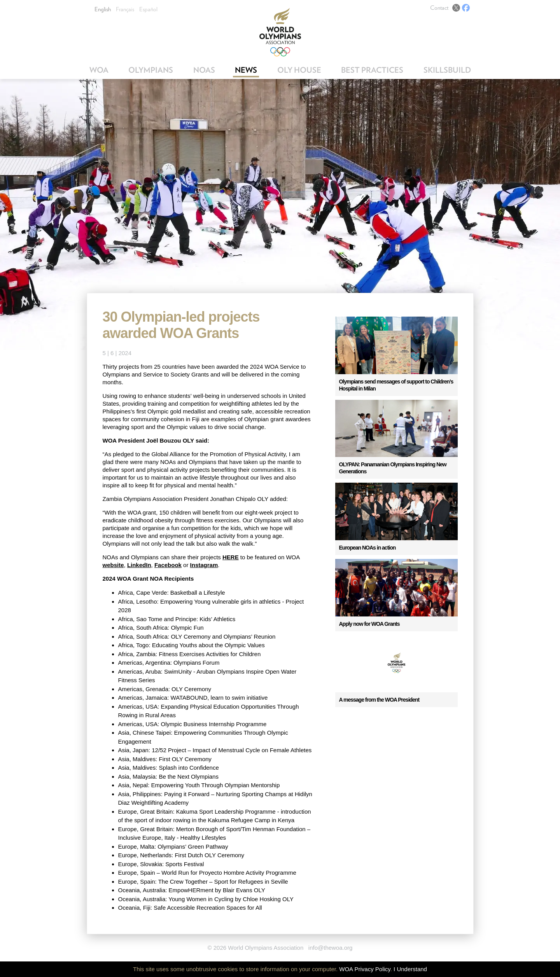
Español (148, 9)
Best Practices (372, 70)
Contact (439, 8)
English (103, 9)
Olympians (151, 70)
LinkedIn (139, 565)
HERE (231, 557)
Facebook (466, 8)
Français (125, 9)
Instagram (204, 565)
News (246, 70)
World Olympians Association (280, 32)
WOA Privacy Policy (365, 969)
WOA (99, 70)
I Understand (410, 969)
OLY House (299, 70)
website (113, 565)
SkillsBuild (447, 70)
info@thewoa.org (331, 948)
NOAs (204, 70)
